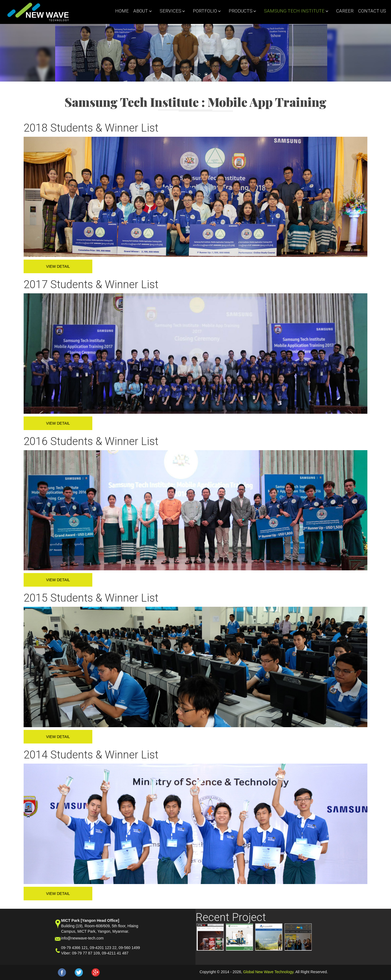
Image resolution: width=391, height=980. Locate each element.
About (141, 11)
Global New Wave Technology (268, 972)
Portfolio (206, 11)
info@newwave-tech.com (82, 938)
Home (122, 11)
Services (171, 11)
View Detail (58, 266)
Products (241, 11)
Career (345, 11)
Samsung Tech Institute (295, 11)
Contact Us (372, 11)
